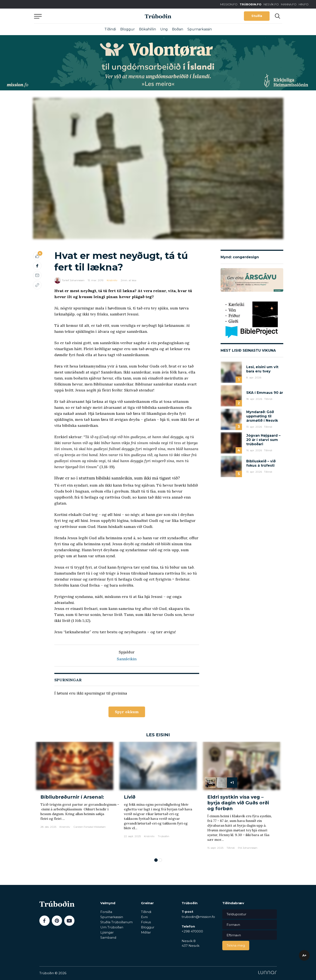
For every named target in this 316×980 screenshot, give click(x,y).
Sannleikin (127, 659)
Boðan (178, 29)
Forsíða (106, 912)
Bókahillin (148, 29)
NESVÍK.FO (271, 4)
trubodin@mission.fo (198, 917)
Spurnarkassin (200, 29)
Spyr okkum (127, 712)
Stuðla (257, 16)
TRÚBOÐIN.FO (251, 4)
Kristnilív (112, 280)
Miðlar (146, 932)
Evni (144, 917)
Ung (164, 29)
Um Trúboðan (112, 927)
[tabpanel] (75, 798)
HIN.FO (304, 4)
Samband (108, 937)
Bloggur (128, 29)
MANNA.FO (289, 4)
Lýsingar (107, 932)
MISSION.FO (229, 4)
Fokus (146, 922)
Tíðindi (110, 29)
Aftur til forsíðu (74, 16)
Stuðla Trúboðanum (116, 922)
